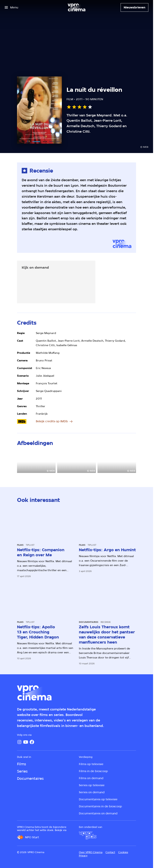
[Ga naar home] (77, 7)
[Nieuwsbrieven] (134, 7)
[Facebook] (32, 742)
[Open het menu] (11, 7)
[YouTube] (26, 742)
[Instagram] (19, 742)
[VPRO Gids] (88, 836)
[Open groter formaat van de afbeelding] (36, 462)
